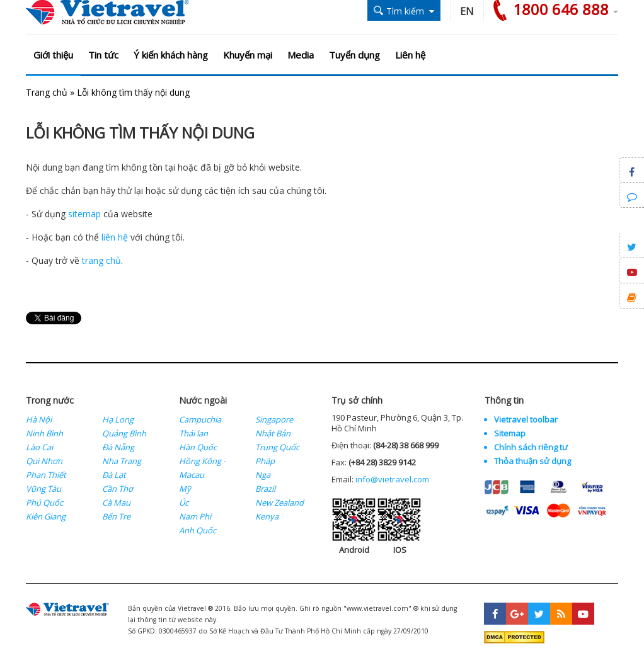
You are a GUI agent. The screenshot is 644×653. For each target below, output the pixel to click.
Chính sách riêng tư (531, 447)
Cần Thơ (118, 489)
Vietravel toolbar (526, 419)
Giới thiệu (53, 55)
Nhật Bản (273, 433)
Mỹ (185, 489)
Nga (263, 475)
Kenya (267, 516)
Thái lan (193, 433)
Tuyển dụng (354, 55)
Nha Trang (122, 461)
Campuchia (200, 419)
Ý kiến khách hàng (171, 55)
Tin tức (103, 55)
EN (467, 11)
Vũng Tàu (43, 489)
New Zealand (279, 503)
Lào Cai (39, 447)
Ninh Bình (44, 433)
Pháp (265, 461)
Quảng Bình (124, 433)
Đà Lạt (114, 475)
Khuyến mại (248, 55)
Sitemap (510, 433)
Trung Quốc (277, 447)
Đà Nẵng (118, 447)
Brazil (265, 489)
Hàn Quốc (198, 447)
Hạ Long (118, 419)
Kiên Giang (46, 516)
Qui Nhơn (44, 461)
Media (301, 55)
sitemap (84, 214)
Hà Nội (39, 419)
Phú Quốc (44, 503)
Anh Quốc (198, 530)
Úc (184, 503)
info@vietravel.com (392, 479)
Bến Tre (116, 516)
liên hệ (115, 237)
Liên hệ (410, 55)
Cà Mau (116, 503)
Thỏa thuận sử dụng (532, 461)
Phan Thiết (46, 475)
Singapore (274, 419)
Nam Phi (195, 516)
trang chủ (101, 260)
